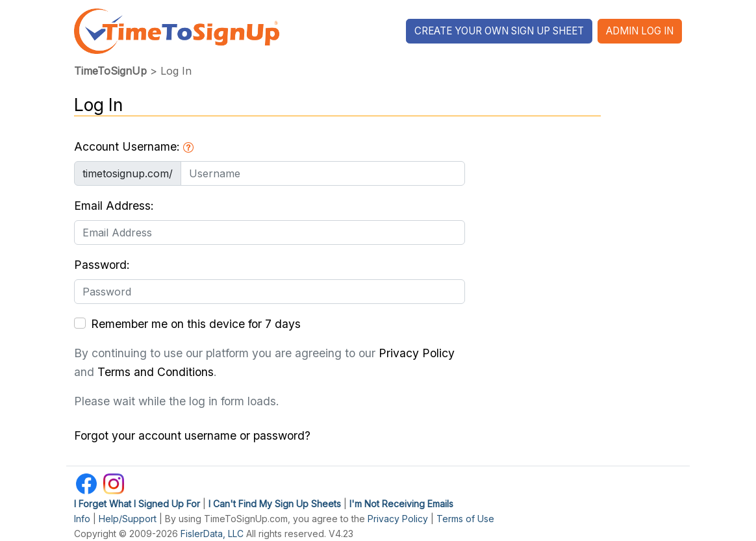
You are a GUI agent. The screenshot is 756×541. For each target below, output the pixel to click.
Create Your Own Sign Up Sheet (499, 31)
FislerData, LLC (212, 534)
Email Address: (114, 206)
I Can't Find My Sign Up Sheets (275, 504)
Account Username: (134, 146)
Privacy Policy (417, 353)
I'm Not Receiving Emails (401, 504)
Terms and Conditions (156, 372)
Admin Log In (640, 31)
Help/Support (128, 519)
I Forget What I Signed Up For (137, 504)
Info (82, 519)
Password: (102, 265)
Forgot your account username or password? (192, 435)
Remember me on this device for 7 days (196, 324)
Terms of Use (465, 519)
